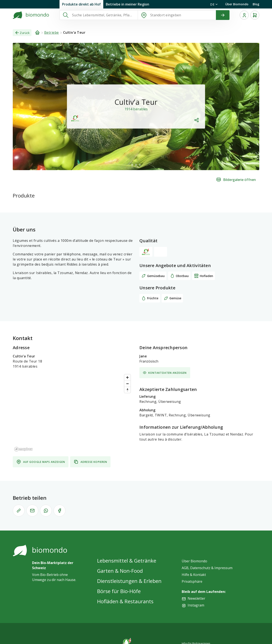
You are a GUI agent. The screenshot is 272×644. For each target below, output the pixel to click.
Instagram (196, 605)
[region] (73, 413)
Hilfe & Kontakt (194, 575)
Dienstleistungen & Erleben (129, 581)
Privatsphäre (192, 581)
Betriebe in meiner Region (127, 4)
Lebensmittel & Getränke (127, 561)
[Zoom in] (127, 377)
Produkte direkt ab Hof (81, 4)
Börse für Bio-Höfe (119, 591)
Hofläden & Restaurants (125, 601)
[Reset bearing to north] (127, 390)
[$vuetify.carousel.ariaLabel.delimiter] (132, 165)
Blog (256, 4)
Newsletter (196, 598)
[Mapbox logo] (23, 449)
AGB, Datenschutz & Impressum (207, 568)
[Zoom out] (127, 384)
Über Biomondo (237, 4)
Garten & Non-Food (120, 571)
